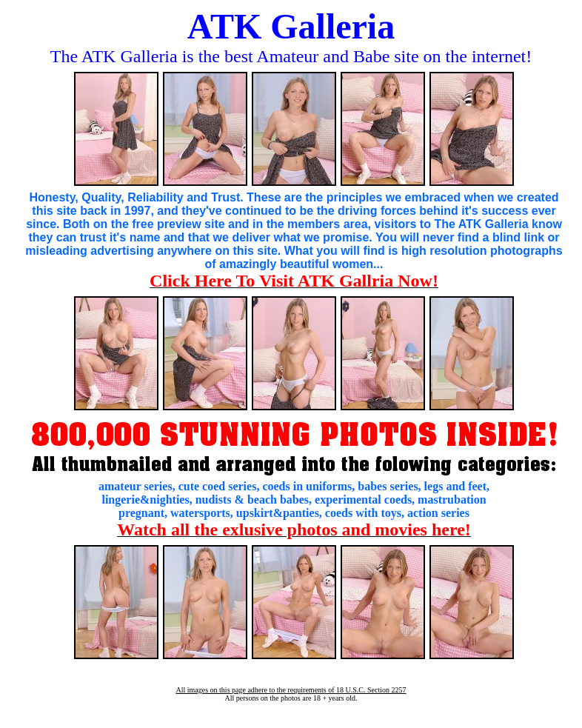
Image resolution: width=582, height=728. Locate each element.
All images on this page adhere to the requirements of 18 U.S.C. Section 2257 (291, 690)
